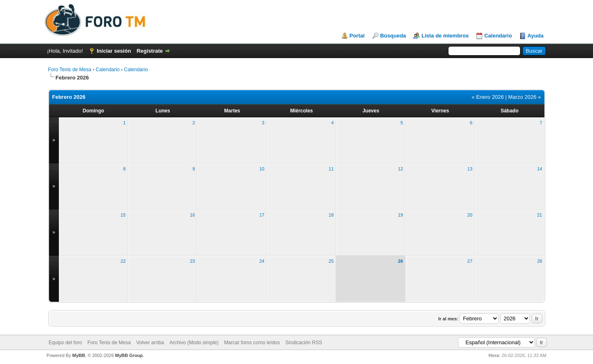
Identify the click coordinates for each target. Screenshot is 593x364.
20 (470, 215)
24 (262, 261)
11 (331, 169)
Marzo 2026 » (525, 97)
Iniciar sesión (114, 51)
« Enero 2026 (488, 97)
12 (400, 169)
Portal (357, 36)
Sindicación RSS (304, 343)
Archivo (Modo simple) (194, 343)
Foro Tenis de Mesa (70, 70)
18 (331, 215)
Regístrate (150, 51)
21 (539, 215)
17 (262, 215)
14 (539, 169)
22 (123, 261)
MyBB (78, 355)
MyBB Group (129, 355)
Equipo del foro (65, 343)
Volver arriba (150, 343)
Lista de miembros (445, 36)
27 (470, 261)
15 (123, 215)
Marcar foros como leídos (252, 343)
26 (400, 261)
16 (192, 215)
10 (262, 169)
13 (470, 169)
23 (192, 261)
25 (331, 261)
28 (539, 261)
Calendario (498, 36)
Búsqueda (393, 36)
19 (400, 215)
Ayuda (536, 36)
